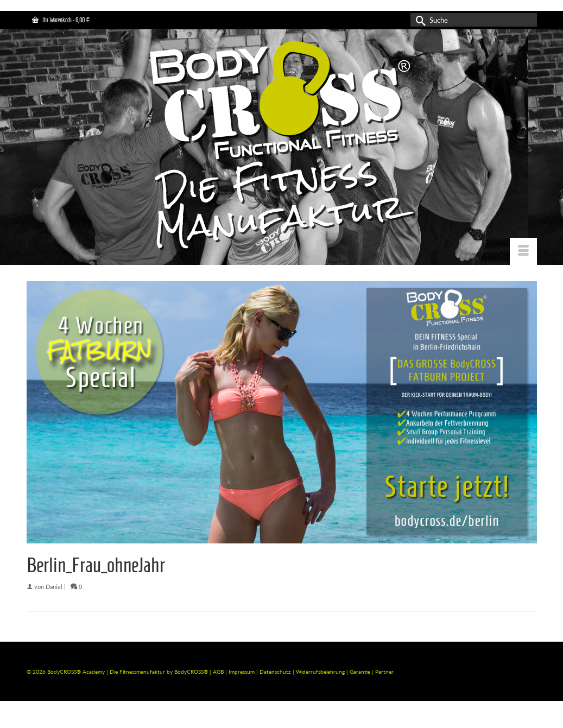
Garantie (361, 672)
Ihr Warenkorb (61, 20)
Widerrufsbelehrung (321, 672)
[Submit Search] (419, 20)
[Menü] (523, 251)
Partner (384, 672)
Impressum (242, 672)
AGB (218, 672)
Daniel (54, 587)
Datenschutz (276, 672)
